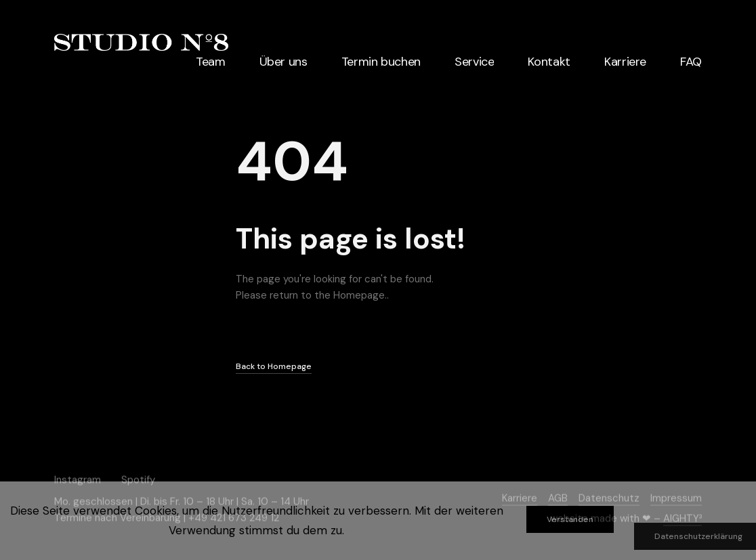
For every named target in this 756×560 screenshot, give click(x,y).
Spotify (138, 479)
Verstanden (570, 519)
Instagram (78, 479)
